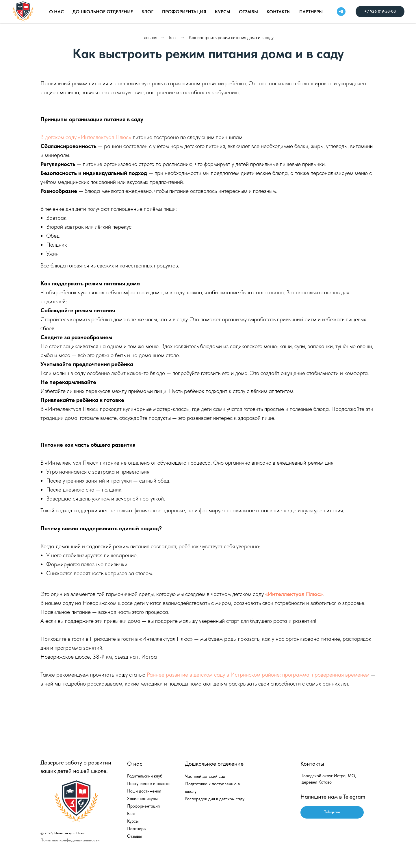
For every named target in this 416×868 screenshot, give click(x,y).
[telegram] (341, 12)
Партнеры (311, 12)
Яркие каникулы (142, 799)
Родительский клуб (145, 776)
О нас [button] (56, 12)
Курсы (223, 12)
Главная (150, 37)
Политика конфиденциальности (70, 840)
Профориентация (184, 12)
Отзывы (248, 12)
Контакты (279, 12)
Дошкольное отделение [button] (103, 12)
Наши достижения (144, 791)
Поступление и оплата (148, 784)
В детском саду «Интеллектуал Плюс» (86, 137)
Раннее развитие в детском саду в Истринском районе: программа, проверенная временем (259, 675)
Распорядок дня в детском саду (215, 799)
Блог (173, 37)
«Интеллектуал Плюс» (294, 594)
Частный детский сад (205, 776)
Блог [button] (147, 12)
